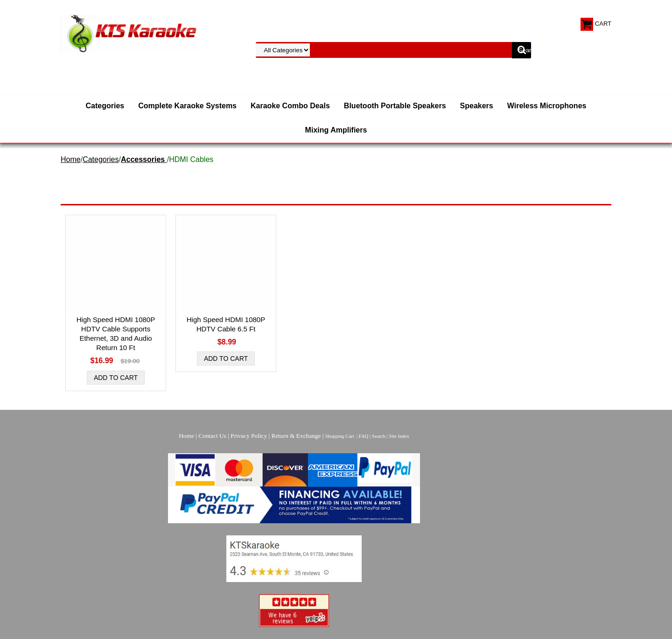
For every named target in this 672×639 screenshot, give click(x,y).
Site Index (399, 436)
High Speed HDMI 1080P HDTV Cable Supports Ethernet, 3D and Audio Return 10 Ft (116, 334)
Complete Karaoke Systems (187, 106)
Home (71, 159)
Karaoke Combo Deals (290, 106)
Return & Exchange (296, 436)
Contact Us (212, 436)
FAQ (364, 436)
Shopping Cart (340, 436)
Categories (105, 106)
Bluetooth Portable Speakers (395, 106)
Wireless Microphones (547, 106)
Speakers (477, 106)
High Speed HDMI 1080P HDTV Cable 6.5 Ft (226, 324)
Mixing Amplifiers (336, 130)
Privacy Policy (249, 436)
